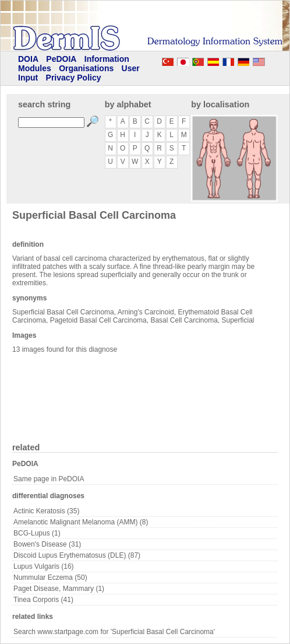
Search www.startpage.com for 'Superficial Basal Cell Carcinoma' (114, 632)
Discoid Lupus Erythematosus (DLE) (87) (77, 555)
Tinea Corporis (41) (43, 600)
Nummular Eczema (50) (50, 577)
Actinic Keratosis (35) (46, 511)
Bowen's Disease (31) (47, 544)
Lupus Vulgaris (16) (44, 566)
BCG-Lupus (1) (37, 533)
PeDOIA (61, 59)
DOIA (28, 59)
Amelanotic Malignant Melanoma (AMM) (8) (81, 522)
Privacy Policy (74, 78)
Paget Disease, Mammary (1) (59, 589)
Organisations (86, 68)
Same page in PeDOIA (49, 479)
